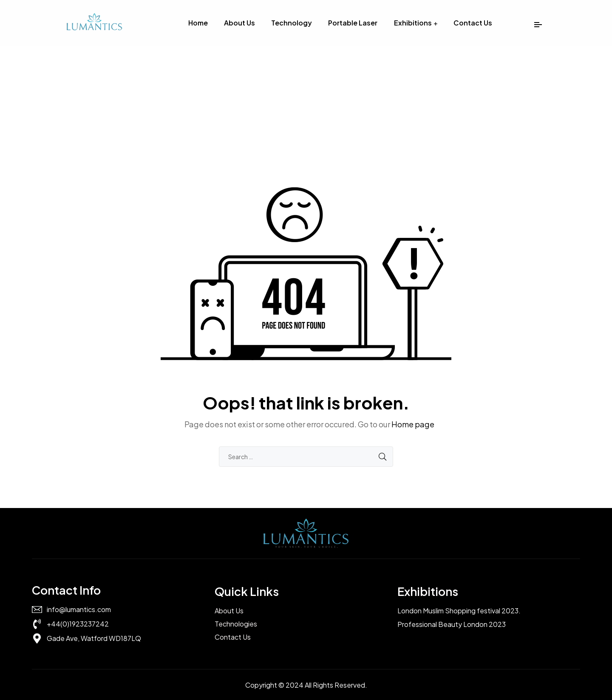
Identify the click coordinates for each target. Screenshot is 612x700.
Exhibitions (413, 23)
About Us (239, 23)
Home (198, 23)
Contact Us (473, 23)
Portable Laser (353, 23)
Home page (413, 424)
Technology (292, 23)
